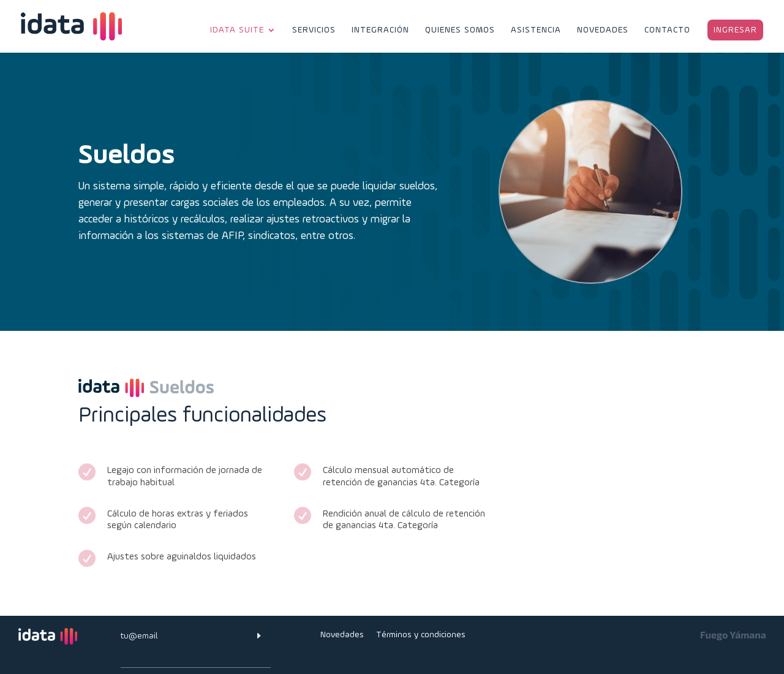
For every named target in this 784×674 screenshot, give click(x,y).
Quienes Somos (460, 30)
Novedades (603, 30)
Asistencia (536, 30)
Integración (380, 30)
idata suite (237, 30)
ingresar (735, 30)
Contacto (667, 30)
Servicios (314, 30)
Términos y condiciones (421, 635)
